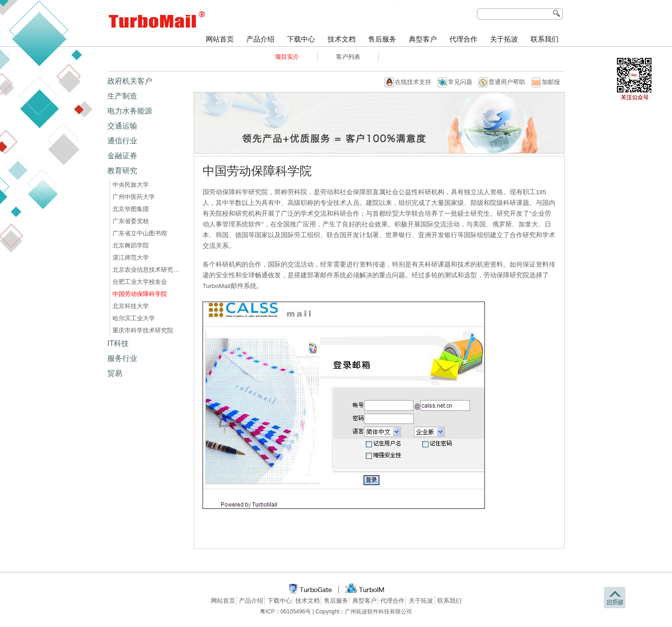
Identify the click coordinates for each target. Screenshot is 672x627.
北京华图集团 (131, 209)
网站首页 (220, 39)
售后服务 (382, 39)
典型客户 (423, 39)
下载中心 (301, 39)
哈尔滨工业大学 (134, 318)
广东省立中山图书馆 (140, 233)
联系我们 (545, 39)
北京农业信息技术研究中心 (147, 270)
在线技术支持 (413, 82)
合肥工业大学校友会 (140, 282)
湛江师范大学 (131, 257)
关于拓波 (504, 39)
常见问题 (460, 82)
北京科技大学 (131, 306)
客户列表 (348, 57)
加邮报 (551, 82)
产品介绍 (260, 39)
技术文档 (342, 39)
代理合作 (463, 39)
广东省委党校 (131, 221)
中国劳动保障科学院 (140, 294)
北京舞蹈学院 (131, 245)
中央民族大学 (131, 185)
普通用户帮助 (507, 82)
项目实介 (287, 57)
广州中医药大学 (134, 197)
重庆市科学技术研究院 (143, 330)
